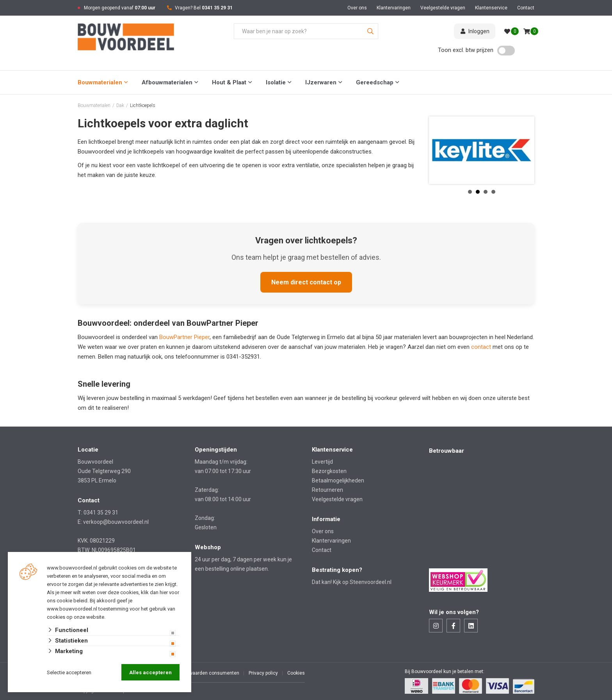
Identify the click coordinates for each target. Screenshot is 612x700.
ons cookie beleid (67, 601)
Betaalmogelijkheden (338, 480)
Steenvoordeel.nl (371, 582)
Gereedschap (375, 82)
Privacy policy (263, 673)
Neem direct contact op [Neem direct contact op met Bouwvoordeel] (306, 282)
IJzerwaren (321, 82)
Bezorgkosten (329, 471)
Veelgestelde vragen (443, 8)
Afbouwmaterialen (167, 82)
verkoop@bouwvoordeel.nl (116, 522)
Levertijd (322, 462)
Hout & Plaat (229, 82)
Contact (526, 8)
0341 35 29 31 (217, 8)
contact (482, 347)
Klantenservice (491, 8)
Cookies (296, 673)
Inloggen (475, 31)
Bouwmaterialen (100, 82)
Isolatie (276, 82)
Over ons (357, 8)
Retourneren (327, 490)
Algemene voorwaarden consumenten (198, 673)
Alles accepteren (150, 672)
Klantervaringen (394, 8)
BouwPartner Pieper (184, 337)
